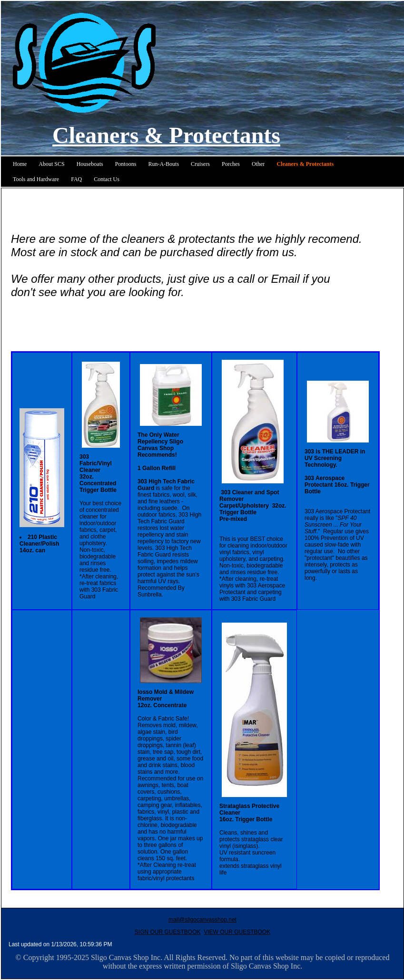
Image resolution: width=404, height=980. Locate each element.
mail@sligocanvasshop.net (202, 920)
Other (258, 164)
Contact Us (107, 179)
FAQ (76, 179)
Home (20, 164)
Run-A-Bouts (163, 164)
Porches (231, 164)
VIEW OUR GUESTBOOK (237, 932)
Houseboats (90, 164)
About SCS (51, 164)
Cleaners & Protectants (305, 164)
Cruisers (200, 164)
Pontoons (126, 164)
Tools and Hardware (36, 179)
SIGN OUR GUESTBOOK (168, 932)
